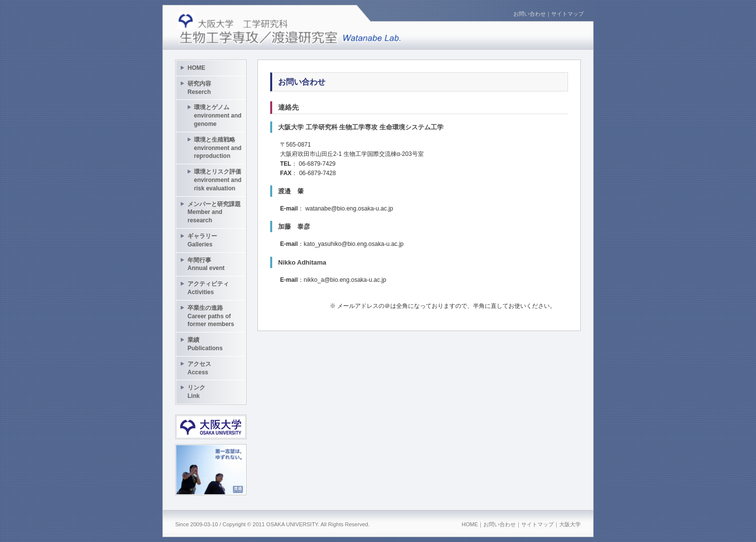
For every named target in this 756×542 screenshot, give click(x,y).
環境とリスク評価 (218, 180)
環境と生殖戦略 (218, 148)
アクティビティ (208, 288)
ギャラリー (202, 240)
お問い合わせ (530, 14)
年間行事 (206, 264)
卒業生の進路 (211, 316)
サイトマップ (567, 14)
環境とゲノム (218, 116)
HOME (196, 68)
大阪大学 (570, 524)
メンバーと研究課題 (214, 212)
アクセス (199, 368)
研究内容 (199, 88)
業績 (205, 344)
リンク (196, 392)
